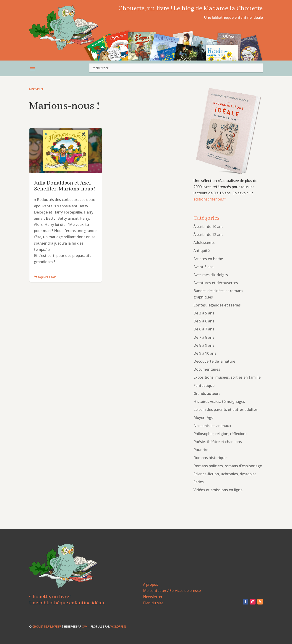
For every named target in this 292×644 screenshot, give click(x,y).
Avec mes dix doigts (211, 275)
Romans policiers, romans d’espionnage (228, 466)
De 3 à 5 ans (204, 313)
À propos (151, 584)
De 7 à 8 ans (204, 337)
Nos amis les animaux (212, 426)
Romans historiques (211, 458)
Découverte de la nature (214, 361)
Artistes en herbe (208, 259)
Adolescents (204, 243)
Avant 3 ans (203, 267)
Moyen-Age (203, 417)
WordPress (119, 627)
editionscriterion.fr (210, 199)
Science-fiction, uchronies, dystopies (225, 474)
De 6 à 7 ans (204, 329)
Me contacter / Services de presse (172, 591)
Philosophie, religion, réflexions (220, 434)
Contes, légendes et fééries (217, 305)
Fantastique (204, 385)
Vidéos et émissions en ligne (218, 490)
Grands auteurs (207, 393)
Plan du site (153, 603)
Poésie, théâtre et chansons (218, 442)
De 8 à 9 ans (204, 345)
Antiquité (202, 251)
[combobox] (176, 68)
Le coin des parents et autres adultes (226, 409)
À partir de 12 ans (208, 235)
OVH (85, 627)
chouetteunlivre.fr (47, 627)
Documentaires (207, 369)
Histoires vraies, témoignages (219, 401)
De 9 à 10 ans (205, 353)
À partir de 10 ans (208, 227)
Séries (199, 482)
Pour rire (201, 450)
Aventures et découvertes (216, 283)
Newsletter (153, 597)
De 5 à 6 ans (204, 321)
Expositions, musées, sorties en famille (227, 377)
